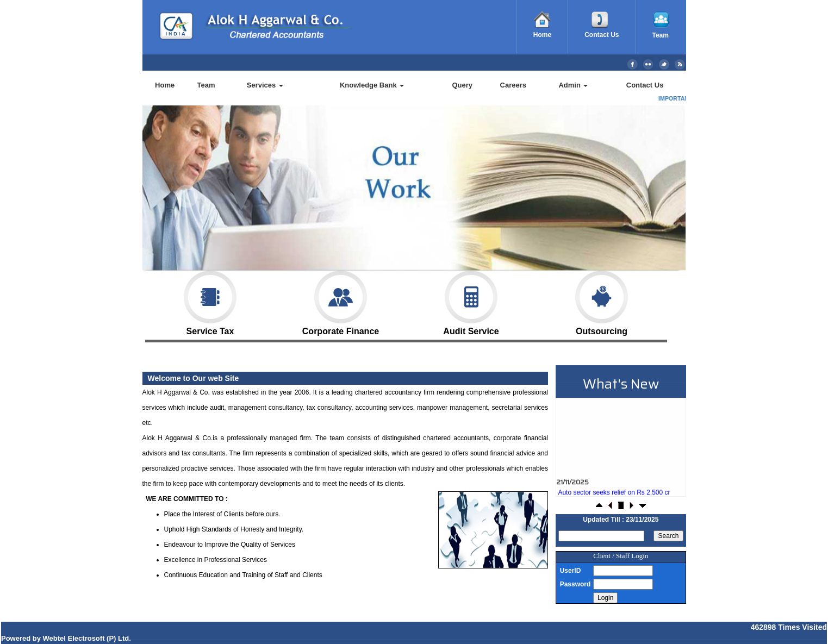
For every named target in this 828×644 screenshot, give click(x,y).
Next (636, 196)
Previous (187, 196)
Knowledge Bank (372, 85)
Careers (513, 85)
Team (206, 85)
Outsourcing (602, 303)
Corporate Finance (341, 303)
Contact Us (645, 85)
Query (462, 85)
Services (265, 85)
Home (165, 85)
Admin (573, 85)
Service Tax (210, 303)
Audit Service (471, 303)
